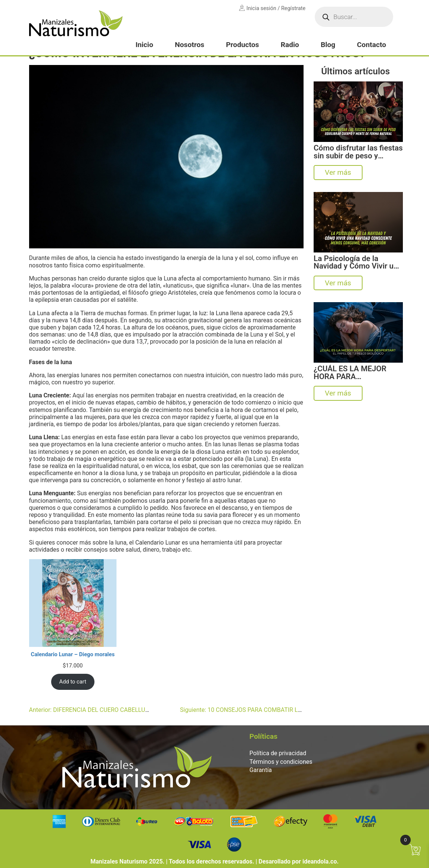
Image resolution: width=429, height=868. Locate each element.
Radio (290, 45)
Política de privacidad (278, 753)
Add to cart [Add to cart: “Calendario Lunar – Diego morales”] (73, 682)
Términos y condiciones (281, 762)
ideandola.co (320, 861)
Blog (328, 45)
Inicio (144, 45)
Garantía (261, 770)
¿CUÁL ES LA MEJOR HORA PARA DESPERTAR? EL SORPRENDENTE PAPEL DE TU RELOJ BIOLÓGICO (357, 373)
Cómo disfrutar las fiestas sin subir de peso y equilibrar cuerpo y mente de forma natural (358, 152)
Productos (242, 45)
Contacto (372, 45)
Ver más (338, 172)
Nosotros (189, 45)
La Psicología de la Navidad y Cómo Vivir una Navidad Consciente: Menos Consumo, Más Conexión (358, 262)
